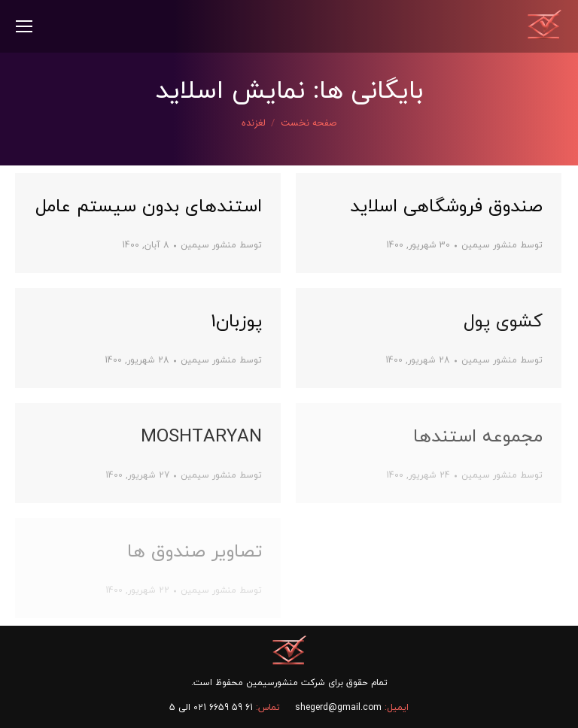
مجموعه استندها (478, 437)
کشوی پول (503, 322)
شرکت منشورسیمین (286, 683)
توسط (221, 245)
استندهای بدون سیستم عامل (149, 207)
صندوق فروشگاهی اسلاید (446, 207)
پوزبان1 (236, 322)
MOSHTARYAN (201, 437)
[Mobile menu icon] (24, 26)
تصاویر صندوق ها (195, 552)
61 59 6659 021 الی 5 (211, 708)
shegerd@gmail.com (338, 708)
